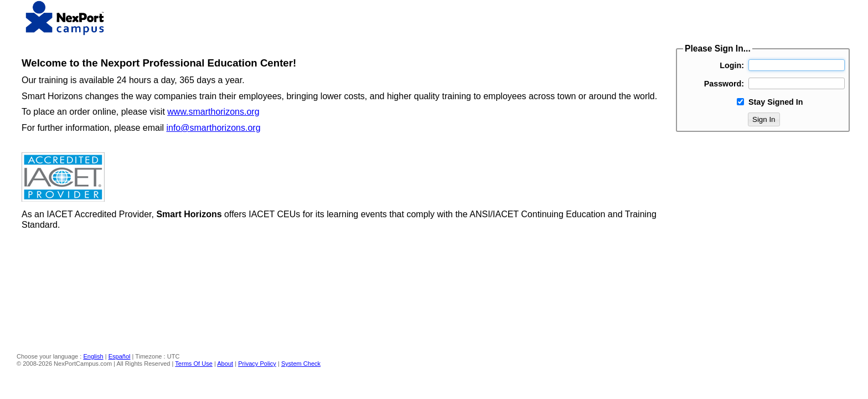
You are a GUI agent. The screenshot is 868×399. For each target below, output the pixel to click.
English (93, 356)
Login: (732, 65)
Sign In (764, 119)
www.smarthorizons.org (213, 112)
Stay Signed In (776, 102)
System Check (301, 364)
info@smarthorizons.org (213, 128)
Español (120, 356)
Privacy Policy (257, 364)
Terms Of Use (194, 364)
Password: (724, 84)
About (225, 364)
